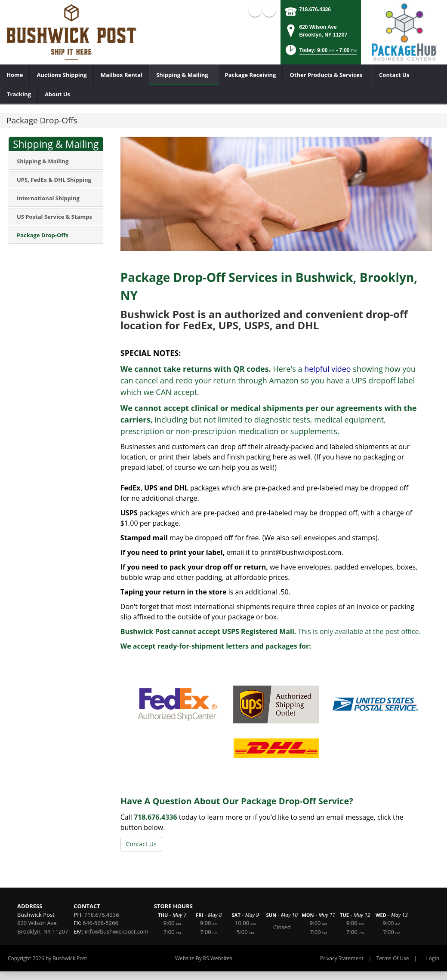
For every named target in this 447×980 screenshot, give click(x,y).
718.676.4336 (315, 9)
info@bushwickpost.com (117, 931)
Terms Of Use (393, 958)
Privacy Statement (342, 958)
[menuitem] (15, 75)
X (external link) (269, 10)
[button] (320, 53)
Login (433, 958)
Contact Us (141, 844)
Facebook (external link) (255, 10)
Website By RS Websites (204, 958)
